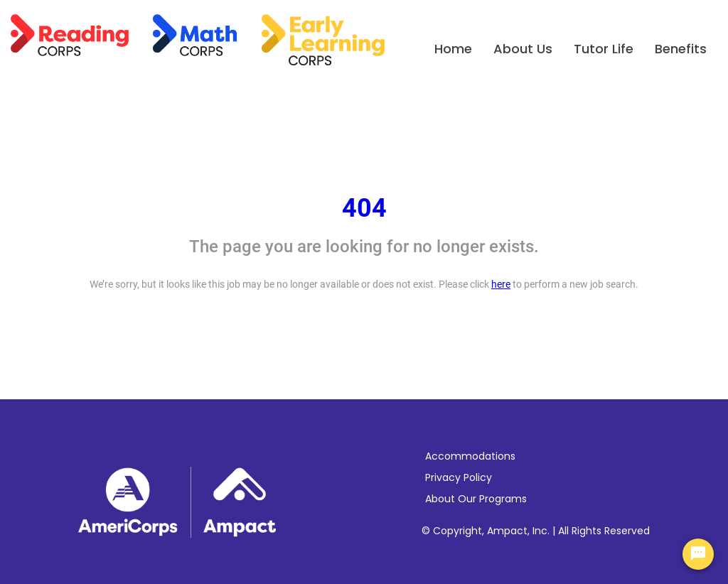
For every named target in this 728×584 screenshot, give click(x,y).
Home (453, 49)
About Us (523, 49)
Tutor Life (604, 49)
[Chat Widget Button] (698, 554)
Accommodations (470, 456)
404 (364, 208)
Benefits (681, 49)
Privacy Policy (459, 477)
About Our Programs (476, 499)
